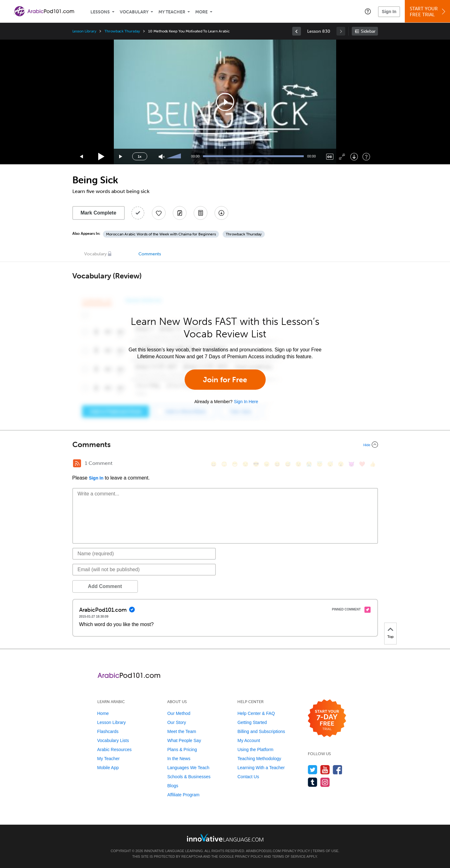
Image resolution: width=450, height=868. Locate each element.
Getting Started (252, 722)
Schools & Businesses (189, 777)
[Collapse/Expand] (225, 445)
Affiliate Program (183, 795)
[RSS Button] (77, 463)
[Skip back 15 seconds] (82, 157)
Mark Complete (98, 213)
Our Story (177, 722)
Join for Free (225, 380)
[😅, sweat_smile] (288, 464)
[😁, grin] (235, 464)
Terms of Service (289, 856)
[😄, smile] (214, 464)
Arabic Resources (115, 750)
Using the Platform (255, 750)
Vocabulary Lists (113, 740)
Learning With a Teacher (261, 768)
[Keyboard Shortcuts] (366, 157)
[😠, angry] (267, 464)
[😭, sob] (309, 464)
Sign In (389, 12)
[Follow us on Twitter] (313, 770)
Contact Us (248, 777)
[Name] (144, 554)
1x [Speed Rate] (139, 157)
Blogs (173, 786)
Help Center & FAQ (256, 713)
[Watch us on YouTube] (325, 770)
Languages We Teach (188, 768)
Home (103, 713)
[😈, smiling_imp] (351, 464)
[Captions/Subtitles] (330, 157)
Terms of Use (326, 851)
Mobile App (108, 768)
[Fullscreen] (342, 157)
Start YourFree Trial (428, 12)
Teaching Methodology (259, 759)
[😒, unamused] (245, 464)
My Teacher (172, 12)
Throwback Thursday (122, 31)
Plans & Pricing (182, 750)
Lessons (100, 12)
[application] (225, 102)
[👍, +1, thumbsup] (373, 464)
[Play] (102, 157)
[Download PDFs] (201, 213)
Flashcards (108, 731)
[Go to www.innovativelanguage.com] (225, 838)
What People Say (184, 740)
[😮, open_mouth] (341, 464)
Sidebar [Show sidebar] (368, 31)
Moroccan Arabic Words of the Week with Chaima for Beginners (161, 234)
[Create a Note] (180, 213)
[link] (297, 31)
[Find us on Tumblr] (313, 782)
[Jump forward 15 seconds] (121, 157)
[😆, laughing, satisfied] (277, 464)
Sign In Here (246, 402)
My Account (249, 740)
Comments (150, 254)
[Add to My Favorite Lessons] (159, 213)
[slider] (175, 157)
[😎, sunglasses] (256, 464)
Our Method (179, 713)
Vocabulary (134, 12)
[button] (368, 11)
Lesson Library (84, 31)
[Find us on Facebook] (338, 770)
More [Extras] (201, 12)
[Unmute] (162, 157)
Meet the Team (181, 731)
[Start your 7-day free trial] (327, 719)
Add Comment (105, 586)
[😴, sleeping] (330, 464)
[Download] (354, 157)
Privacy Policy (296, 851)
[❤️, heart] (362, 464)
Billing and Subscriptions (261, 731)
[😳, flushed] (224, 464)
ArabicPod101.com (263, 851)
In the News (179, 759)
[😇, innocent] (320, 464)
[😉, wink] (298, 464)
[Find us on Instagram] (325, 782)
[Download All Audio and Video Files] (221, 213)
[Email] (144, 570)
